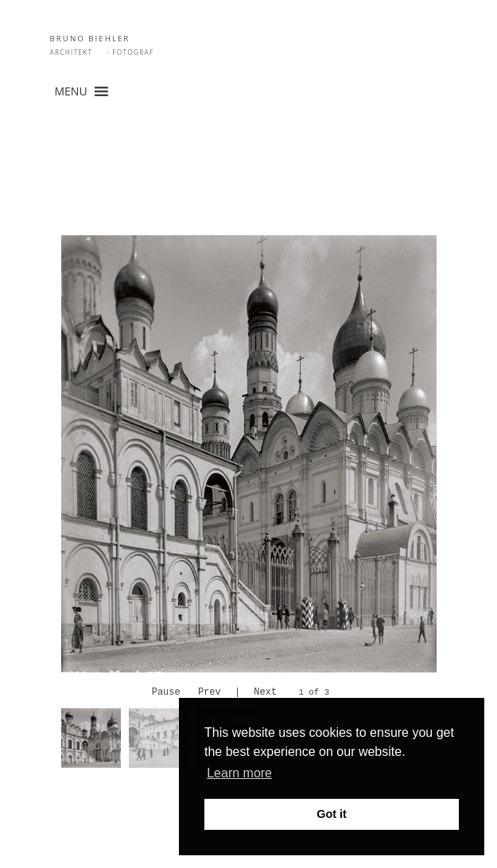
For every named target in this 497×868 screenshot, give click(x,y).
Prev (210, 693)
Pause (166, 693)
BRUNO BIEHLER (90, 39)
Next (265, 693)
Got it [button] (332, 814)
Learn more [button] (239, 773)
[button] (71, 91)
